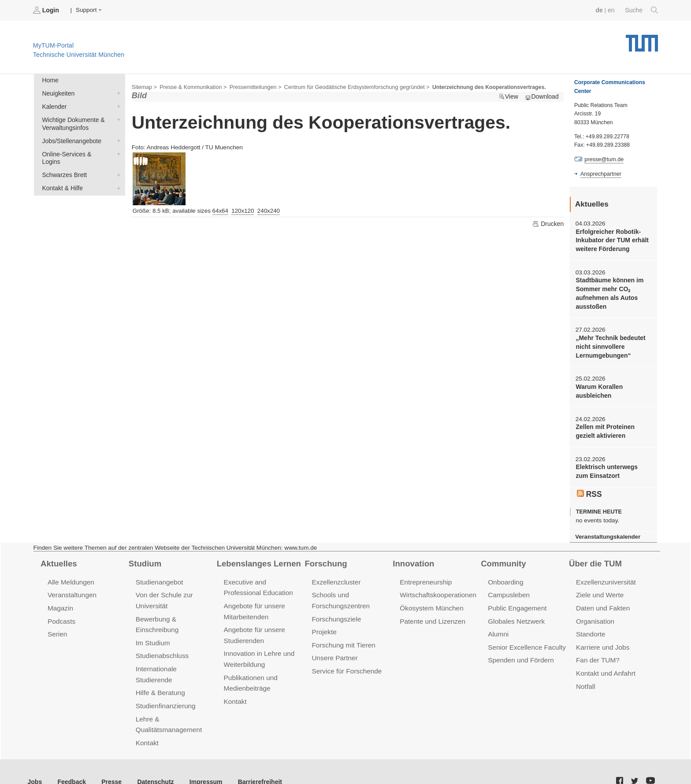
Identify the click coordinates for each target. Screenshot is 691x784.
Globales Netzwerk (516, 615)
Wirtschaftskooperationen (437, 590)
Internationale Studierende (174, 662)
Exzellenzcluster (335, 577)
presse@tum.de (604, 159)
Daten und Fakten (602, 602)
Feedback (71, 761)
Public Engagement (516, 602)
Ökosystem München (431, 602)
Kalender (117, 105)
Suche (642, 10)
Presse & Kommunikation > (192, 86)
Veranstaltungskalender (607, 532)
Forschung (325, 558)
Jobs (35, 761)
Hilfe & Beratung (160, 674)
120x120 (243, 210)
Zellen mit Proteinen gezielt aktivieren (604, 428)
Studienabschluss (162, 649)
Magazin (60, 602)
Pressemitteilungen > (252, 86)
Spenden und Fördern (520, 653)
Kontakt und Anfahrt (605, 666)
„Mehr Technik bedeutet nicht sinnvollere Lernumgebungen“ (609, 344)
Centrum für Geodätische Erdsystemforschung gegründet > (351, 86)
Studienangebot (159, 577)
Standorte (590, 628)
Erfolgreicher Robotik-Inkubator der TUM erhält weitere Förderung (611, 240)
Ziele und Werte (599, 590)
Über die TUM (595, 558)
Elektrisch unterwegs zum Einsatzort (613, 467)
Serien (57, 628)
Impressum (201, 761)
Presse (110, 761)
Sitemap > (144, 86)
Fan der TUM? (597, 653)
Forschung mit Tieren (342, 638)
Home (50, 80)
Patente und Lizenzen (432, 615)
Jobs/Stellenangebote (117, 139)
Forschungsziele (336, 613)
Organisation (595, 615)
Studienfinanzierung (165, 687)
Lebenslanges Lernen (258, 558)
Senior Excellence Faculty (526, 641)
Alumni (498, 628)
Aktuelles (58, 558)
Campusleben (508, 590)
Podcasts (61, 615)
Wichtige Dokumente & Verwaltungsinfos (117, 118)
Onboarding (505, 577)
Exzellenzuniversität (605, 577)
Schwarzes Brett (117, 164)
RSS (589, 489)
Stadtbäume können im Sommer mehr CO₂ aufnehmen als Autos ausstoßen (609, 292)
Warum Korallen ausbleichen (598, 388)
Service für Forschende (346, 664)
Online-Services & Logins (117, 152)
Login (47, 10)
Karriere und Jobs (602, 641)
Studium (145, 558)
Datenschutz (152, 761)
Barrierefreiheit (254, 761)
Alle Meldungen (70, 577)
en (612, 10)
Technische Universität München (642, 40)
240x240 (269, 210)
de (600, 10)
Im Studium (152, 636)
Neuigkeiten (117, 92)
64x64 (220, 210)
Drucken (548, 223)
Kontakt (147, 723)
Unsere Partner (334, 651)
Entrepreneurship (425, 577)
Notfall (585, 679)
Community (503, 558)
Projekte (324, 626)
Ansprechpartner (600, 173)
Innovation (413, 558)
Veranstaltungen (71, 590)
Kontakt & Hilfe (117, 177)
